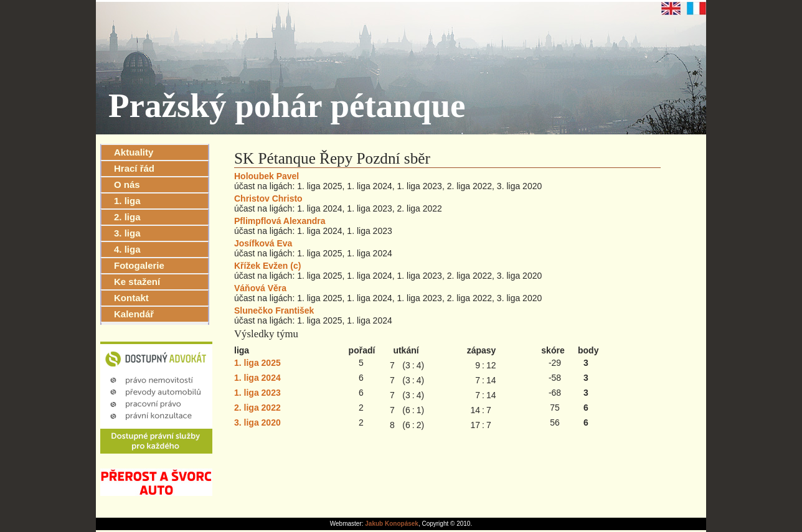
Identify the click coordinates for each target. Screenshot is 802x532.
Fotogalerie (139, 265)
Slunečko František (274, 310)
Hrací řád (134, 168)
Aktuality (134, 152)
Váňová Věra (260, 288)
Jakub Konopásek (392, 524)
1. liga (127, 201)
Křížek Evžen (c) (267, 266)
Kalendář (134, 314)
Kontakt (131, 298)
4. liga (127, 249)
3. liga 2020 (257, 422)
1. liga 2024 (257, 378)
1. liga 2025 (257, 363)
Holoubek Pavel (267, 176)
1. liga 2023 (257, 393)
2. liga (127, 217)
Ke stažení (137, 282)
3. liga (127, 233)
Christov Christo (268, 198)
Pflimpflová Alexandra (280, 221)
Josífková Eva (263, 243)
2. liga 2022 (257, 408)
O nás (127, 184)
